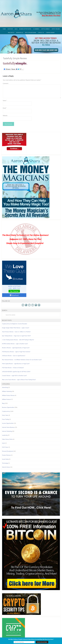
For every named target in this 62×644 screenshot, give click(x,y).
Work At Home (6, 455)
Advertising (5, 375)
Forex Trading (6, 407)
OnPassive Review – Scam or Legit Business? (14, 344)
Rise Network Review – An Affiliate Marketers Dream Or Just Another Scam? (22, 348)
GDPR (13, 634)
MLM (4, 431)
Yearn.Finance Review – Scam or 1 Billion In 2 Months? (16, 320)
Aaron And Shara (31, 6)
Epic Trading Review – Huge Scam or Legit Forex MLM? (16, 324)
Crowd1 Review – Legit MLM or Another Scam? (14, 363)
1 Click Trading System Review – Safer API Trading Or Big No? (18, 328)
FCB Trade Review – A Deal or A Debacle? (13, 355)
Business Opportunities (8, 395)
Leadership (5, 423)
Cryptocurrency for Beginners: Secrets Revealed (15, 312)
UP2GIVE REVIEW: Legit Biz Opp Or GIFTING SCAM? (16, 360)
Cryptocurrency (6, 399)
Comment (6, 71)
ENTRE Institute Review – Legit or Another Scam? (15, 332)
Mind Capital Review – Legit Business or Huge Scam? (16, 352)
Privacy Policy (20, 634)
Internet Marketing (7, 419)
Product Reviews (6, 443)
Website (5, 103)
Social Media (5, 447)
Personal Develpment (8, 439)
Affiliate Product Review (8, 383)
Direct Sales (5, 403)
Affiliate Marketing (7, 379)
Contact (48, 634)
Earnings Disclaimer (39, 634)
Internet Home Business (8, 415)
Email (5, 96)
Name (5, 88)
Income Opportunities (8, 411)
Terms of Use (29, 634)
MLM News (5, 435)
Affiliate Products (7, 387)
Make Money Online (7, 427)
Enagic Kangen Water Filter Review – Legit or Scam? (16, 316)
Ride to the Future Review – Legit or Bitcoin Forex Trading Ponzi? (19, 368)
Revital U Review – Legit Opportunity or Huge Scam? (16, 336)
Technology (5, 451)
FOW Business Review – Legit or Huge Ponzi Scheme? (16, 340)
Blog (3, 391)
